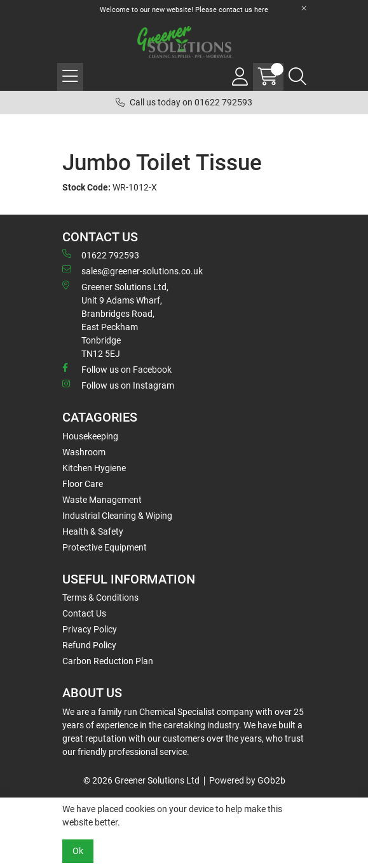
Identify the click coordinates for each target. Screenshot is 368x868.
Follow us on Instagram (118, 385)
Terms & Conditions (100, 598)
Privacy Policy (90, 629)
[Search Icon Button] (297, 77)
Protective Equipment (105, 547)
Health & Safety (93, 531)
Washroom (84, 452)
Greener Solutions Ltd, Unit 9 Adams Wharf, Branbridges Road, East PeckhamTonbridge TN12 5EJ (115, 320)
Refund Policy (89, 645)
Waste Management (102, 500)
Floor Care (83, 484)
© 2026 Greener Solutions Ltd (141, 780)
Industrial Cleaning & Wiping (117, 516)
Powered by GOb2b (247, 780)
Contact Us (84, 613)
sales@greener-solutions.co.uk (133, 270)
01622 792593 (101, 255)
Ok (78, 851)
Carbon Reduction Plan (108, 661)
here (261, 10)
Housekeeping (90, 436)
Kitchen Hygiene (94, 468)
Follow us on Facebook (117, 369)
